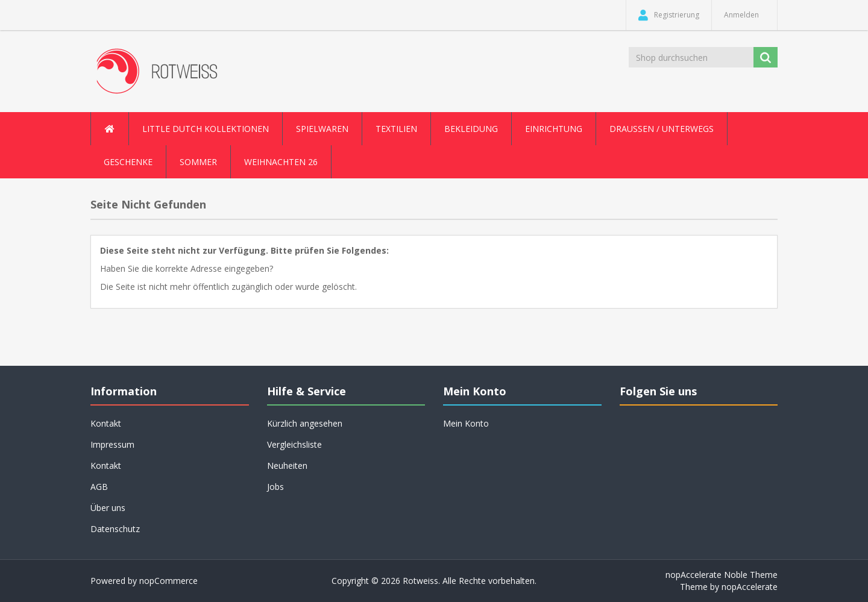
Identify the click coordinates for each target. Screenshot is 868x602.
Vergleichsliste (294, 444)
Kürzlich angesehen (305, 423)
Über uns (108, 508)
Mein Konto (466, 423)
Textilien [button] (396, 129)
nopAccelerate (750, 587)
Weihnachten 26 (281, 162)
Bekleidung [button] (471, 129)
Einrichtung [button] (554, 129)
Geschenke (128, 162)
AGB (99, 487)
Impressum (112, 444)
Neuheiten (287, 466)
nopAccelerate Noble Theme (722, 575)
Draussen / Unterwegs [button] (662, 129)
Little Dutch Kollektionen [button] (206, 129)
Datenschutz (115, 529)
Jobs (275, 487)
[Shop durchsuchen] (692, 57)
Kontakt (106, 423)
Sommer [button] (198, 162)
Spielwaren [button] (322, 129)
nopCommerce (168, 581)
